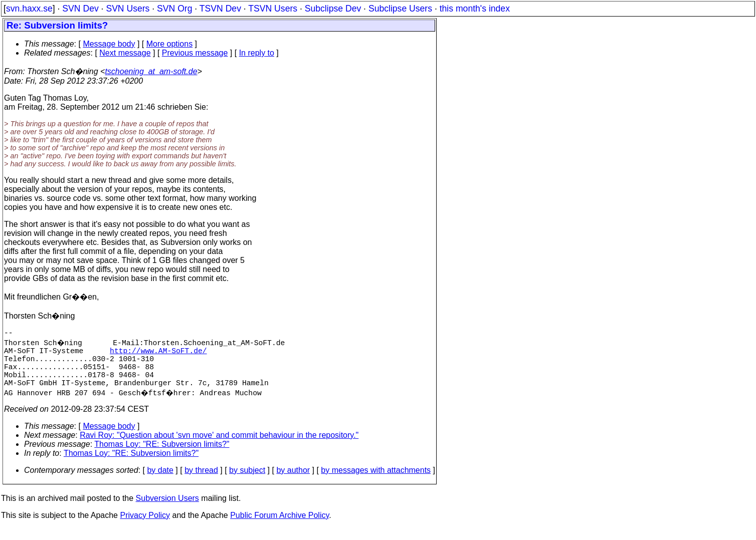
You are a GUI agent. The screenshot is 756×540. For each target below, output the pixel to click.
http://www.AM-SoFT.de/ (158, 354)
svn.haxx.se (29, 9)
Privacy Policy (145, 527)
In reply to (257, 53)
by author (293, 482)
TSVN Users (273, 9)
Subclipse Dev (333, 9)
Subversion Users (167, 510)
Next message (125, 53)
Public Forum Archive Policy (279, 527)
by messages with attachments (376, 482)
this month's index (475, 9)
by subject (247, 482)
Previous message (195, 53)
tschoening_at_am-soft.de (151, 71)
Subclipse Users (400, 9)
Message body (109, 44)
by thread (201, 482)
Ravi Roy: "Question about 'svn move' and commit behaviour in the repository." (219, 447)
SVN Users (128, 9)
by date (160, 482)
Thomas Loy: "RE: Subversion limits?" (162, 456)
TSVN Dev (220, 9)
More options (170, 44)
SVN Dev (80, 9)
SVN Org (174, 9)
